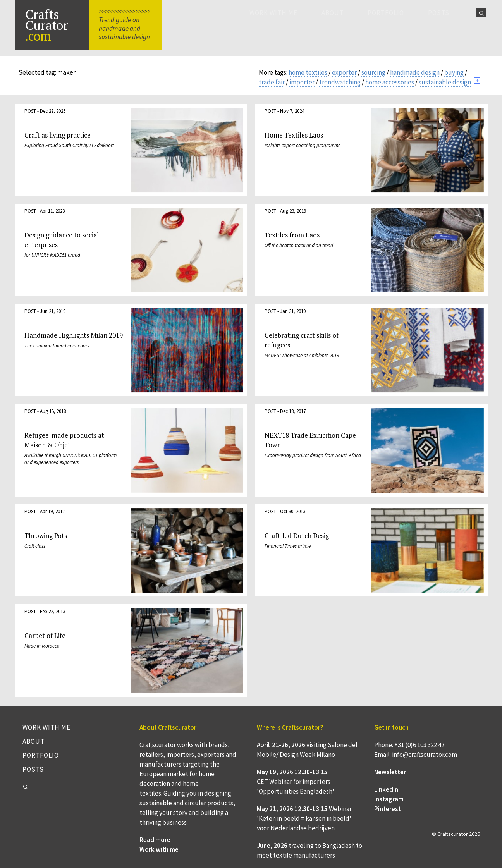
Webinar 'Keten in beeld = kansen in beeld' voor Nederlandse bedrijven (304, 818)
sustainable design (445, 82)
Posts (439, 13)
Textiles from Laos (292, 235)
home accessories (390, 82)
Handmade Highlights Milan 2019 (74, 335)
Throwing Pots (46, 535)
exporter (344, 72)
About (333, 13)
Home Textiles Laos (294, 135)
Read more (155, 840)
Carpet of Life (45, 635)
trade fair (272, 82)
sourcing (373, 72)
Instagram (389, 799)
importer (302, 82)
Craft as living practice (58, 135)
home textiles (308, 72)
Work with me (273, 13)
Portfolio (386, 13)
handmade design (415, 72)
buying (454, 72)
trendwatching (340, 82)
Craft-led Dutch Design (299, 535)
